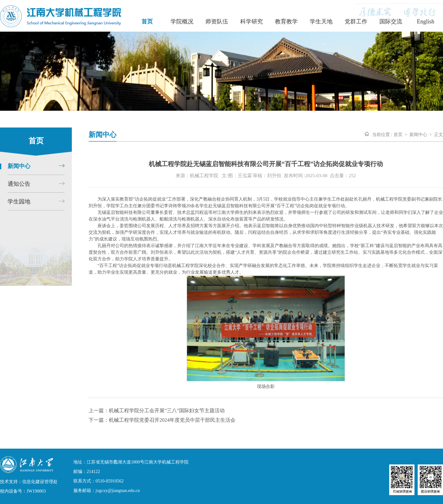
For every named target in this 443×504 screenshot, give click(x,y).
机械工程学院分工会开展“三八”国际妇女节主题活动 (167, 411)
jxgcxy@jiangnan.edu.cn (118, 491)
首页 (147, 22)
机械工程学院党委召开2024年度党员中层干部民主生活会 (172, 420)
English (425, 22)
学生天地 (321, 22)
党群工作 (356, 22)
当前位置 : (382, 135)
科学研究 (252, 22)
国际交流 (391, 22)
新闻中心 (418, 135)
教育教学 (286, 22)
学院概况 (182, 22)
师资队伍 (217, 22)
